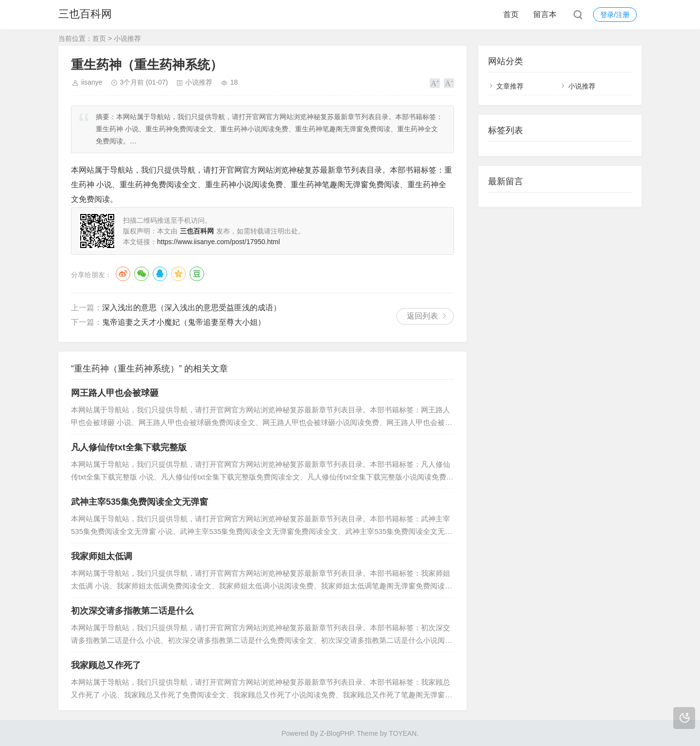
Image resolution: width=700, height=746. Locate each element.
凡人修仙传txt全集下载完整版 (129, 447)
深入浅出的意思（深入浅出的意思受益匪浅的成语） (192, 308)
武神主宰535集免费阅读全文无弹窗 (140, 502)
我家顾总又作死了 (106, 665)
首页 (511, 14)
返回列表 (422, 316)
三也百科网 (85, 14)
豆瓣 (197, 274)
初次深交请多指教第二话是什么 (132, 611)
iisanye (92, 82)
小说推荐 (127, 38)
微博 (123, 274)
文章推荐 (510, 86)
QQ (160, 274)
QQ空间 (178, 274)
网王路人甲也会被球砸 (115, 393)
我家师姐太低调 (102, 556)
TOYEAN (403, 733)
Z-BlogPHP (336, 733)
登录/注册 (615, 15)
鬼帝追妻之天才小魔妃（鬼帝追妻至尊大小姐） (184, 322)
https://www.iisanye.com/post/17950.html (219, 242)
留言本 (545, 14)
